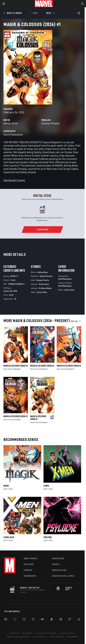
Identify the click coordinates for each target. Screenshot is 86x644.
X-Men (46, 486)
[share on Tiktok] (79, 620)
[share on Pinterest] (61, 620)
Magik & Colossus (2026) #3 (69, 366)
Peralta (10, 369)
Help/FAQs (29, 564)
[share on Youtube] (42, 620)
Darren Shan (42, 292)
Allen (5, 369)
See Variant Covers (14, 180)
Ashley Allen (11, 123)
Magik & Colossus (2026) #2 (16, 416)
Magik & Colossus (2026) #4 (42, 366)
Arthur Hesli (44, 284)
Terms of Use (15, 633)
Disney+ (56, 564)
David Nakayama (13, 134)
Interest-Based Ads (57, 637)
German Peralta (50, 123)
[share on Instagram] (24, 620)
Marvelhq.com (59, 570)
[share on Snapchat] (52, 620)
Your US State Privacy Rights (46, 633)
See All (76, 321)
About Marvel (31, 558)
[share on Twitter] (15, 620)
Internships (30, 576)
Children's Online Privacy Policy (18, 637)
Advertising (58, 558)
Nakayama (17, 369)
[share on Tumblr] (33, 620)
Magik (6, 486)
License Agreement (40, 637)
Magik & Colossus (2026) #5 (16, 366)
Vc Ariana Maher (45, 288)
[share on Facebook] (6, 620)
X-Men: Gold (9, 537)
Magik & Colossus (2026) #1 (38, 418)
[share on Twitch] (70, 620)
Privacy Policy (27, 633)
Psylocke (48, 537)
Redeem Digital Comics (63, 576)
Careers (28, 570)
